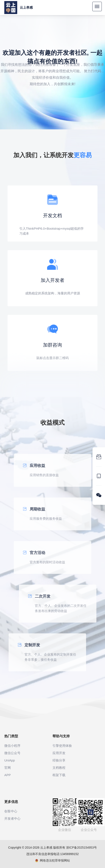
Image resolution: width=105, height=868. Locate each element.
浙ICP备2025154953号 (81, 848)
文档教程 (59, 768)
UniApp (10, 760)
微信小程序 (12, 746)
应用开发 (59, 753)
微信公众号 (12, 753)
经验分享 (59, 760)
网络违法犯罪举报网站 (53, 860)
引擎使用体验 (62, 746)
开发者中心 (12, 819)
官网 (8, 768)
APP (8, 775)
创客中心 (11, 811)
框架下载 (59, 775)
